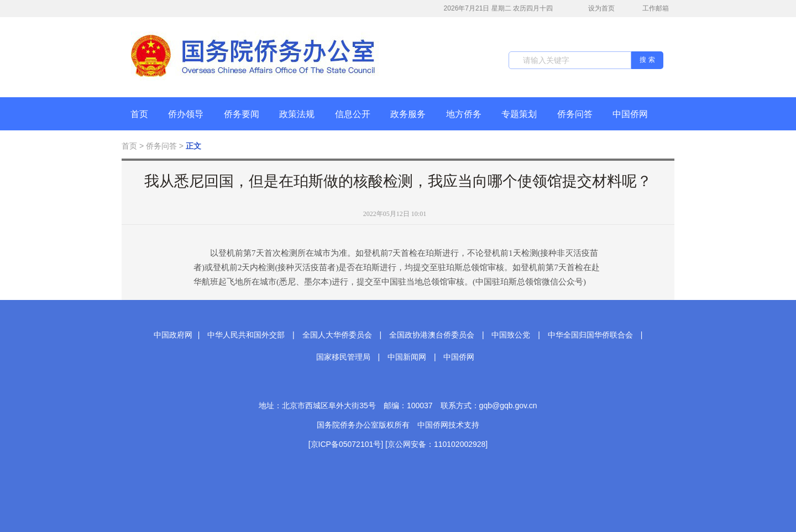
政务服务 (408, 114)
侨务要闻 (242, 114)
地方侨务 (464, 114)
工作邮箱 (650, 9)
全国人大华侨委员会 (337, 335)
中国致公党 (511, 335)
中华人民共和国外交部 (246, 335)
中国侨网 (630, 114)
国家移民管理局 (343, 357)
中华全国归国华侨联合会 (590, 335)
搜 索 (647, 60)
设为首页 (595, 9)
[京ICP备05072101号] (346, 444)
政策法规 (297, 114)
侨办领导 (186, 114)
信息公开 (353, 114)
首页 (139, 114)
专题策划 (519, 114)
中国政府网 (173, 335)
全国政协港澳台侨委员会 (432, 335)
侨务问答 (575, 114)
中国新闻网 (407, 357)
